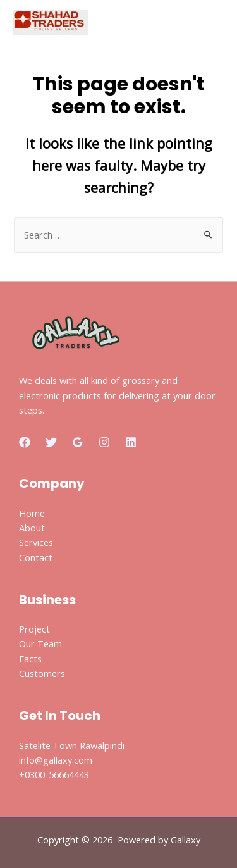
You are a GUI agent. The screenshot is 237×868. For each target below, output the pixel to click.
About (32, 528)
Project (34, 629)
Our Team (40, 643)
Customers (42, 673)
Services (36, 542)
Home (32, 513)
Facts (30, 659)
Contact (36, 557)
